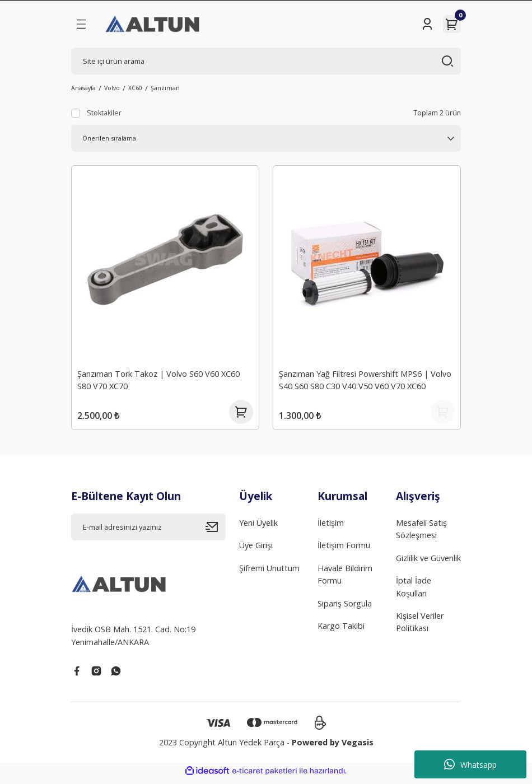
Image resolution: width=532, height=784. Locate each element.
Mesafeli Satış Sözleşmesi (421, 534)
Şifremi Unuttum (269, 573)
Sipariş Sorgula (345, 608)
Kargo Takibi (341, 631)
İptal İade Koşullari (414, 592)
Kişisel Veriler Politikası (420, 627)
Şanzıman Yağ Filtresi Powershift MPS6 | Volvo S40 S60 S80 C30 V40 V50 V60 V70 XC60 (366, 379)
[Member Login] (427, 24)
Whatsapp (470, 764)
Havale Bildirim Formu (345, 579)
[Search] (266, 61)
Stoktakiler (104, 113)
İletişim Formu (344, 550)
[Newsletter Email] (148, 532)
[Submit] (216, 532)
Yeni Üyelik (258, 528)
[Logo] (153, 24)
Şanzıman (165, 88)
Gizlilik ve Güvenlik (428, 563)
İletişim (331, 528)
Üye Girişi (256, 550)
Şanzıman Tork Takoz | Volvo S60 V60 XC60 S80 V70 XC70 (160, 379)
